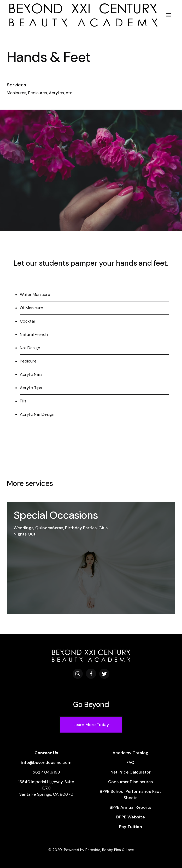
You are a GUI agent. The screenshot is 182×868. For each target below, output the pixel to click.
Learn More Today (91, 725)
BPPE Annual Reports (130, 807)
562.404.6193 (46, 772)
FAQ (130, 762)
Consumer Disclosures (130, 782)
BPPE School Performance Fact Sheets (130, 795)
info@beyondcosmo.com (46, 762)
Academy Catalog (130, 753)
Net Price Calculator (131, 772)
